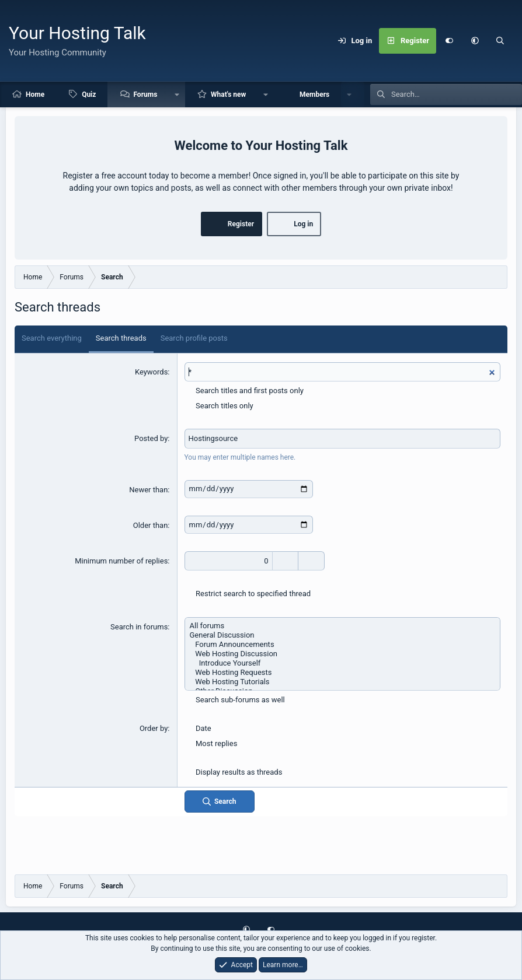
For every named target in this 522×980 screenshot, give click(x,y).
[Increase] (285, 561)
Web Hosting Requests (342, 673)
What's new (228, 94)
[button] (475, 41)
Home (35, 94)
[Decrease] (312, 561)
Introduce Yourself (342, 663)
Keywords (151, 372)
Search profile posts (194, 338)
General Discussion (342, 635)
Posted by (151, 438)
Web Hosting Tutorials (342, 682)
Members (314, 94)
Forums (145, 94)
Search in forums (139, 627)
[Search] (500, 41)
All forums (342, 626)
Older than (151, 525)
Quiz (89, 94)
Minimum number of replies (121, 561)
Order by (154, 728)
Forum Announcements (342, 645)
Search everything (52, 338)
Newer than (148, 490)
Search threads (121, 338)
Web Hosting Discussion (342, 654)
